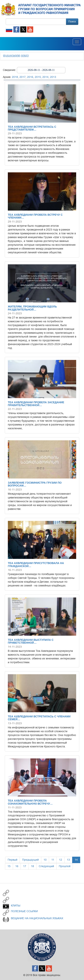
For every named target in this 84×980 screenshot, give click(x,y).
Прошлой (65, 866)
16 (17, 866)
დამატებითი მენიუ (16, 56)
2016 (30, 77)
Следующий (46, 866)
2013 (53, 77)
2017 (23, 77)
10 (45, 860)
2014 (45, 77)
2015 (38, 77)
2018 (15, 77)
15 (9, 866)
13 (68, 860)
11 (53, 860)
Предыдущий (30, 860)
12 (61, 860)
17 (25, 866)
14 (76, 860)
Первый (13, 860)
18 (32, 866)
